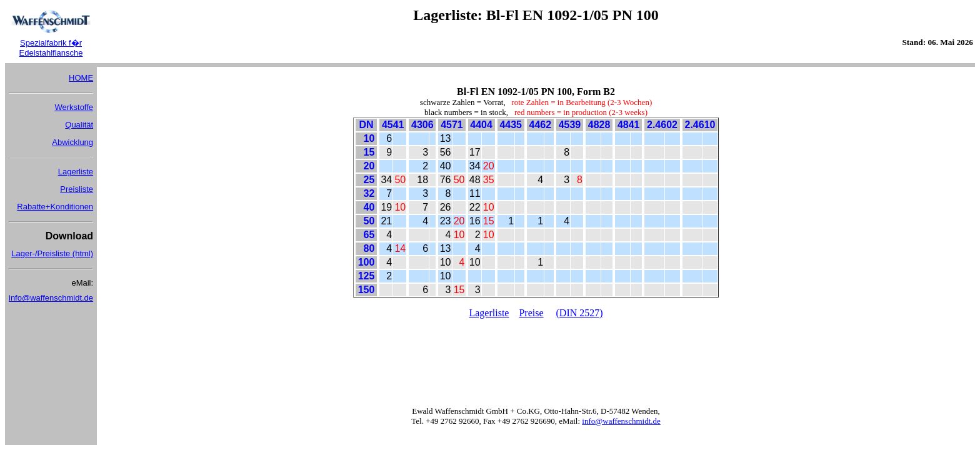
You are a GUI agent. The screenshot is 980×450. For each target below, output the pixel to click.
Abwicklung (72, 142)
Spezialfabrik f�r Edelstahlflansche (51, 48)
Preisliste (77, 189)
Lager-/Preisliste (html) (52, 253)
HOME (81, 78)
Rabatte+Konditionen (55, 207)
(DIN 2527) (580, 313)
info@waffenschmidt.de (51, 298)
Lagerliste (76, 172)
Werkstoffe (74, 107)
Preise (531, 313)
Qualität (79, 125)
